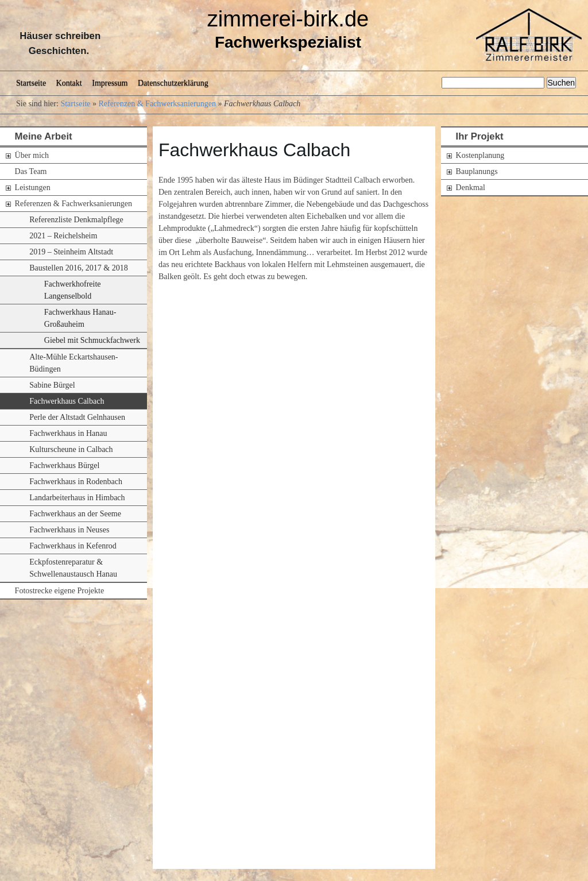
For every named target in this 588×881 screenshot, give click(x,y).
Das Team (31, 171)
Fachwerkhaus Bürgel (64, 465)
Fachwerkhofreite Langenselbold (73, 290)
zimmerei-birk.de (288, 19)
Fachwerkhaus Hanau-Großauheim (80, 318)
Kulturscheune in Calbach (71, 449)
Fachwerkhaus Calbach (67, 401)
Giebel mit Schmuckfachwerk (92, 340)
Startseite (31, 83)
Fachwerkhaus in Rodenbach (76, 482)
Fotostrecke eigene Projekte (60, 591)
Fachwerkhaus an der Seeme (75, 514)
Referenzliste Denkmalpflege (76, 220)
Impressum (110, 83)
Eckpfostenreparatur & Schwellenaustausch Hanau (73, 568)
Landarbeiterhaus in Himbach (77, 498)
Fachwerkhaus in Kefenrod (73, 546)
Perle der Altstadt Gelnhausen (77, 417)
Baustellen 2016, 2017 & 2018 (79, 268)
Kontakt (69, 83)
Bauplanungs (477, 171)
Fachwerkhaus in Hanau (68, 433)
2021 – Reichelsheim (63, 236)
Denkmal (471, 188)
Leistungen (33, 188)
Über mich (32, 155)
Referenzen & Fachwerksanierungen (157, 104)
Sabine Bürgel (52, 385)
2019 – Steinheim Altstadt (71, 252)
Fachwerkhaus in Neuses (69, 530)
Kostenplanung (480, 155)
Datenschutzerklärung (173, 83)
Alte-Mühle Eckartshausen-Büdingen (73, 363)
